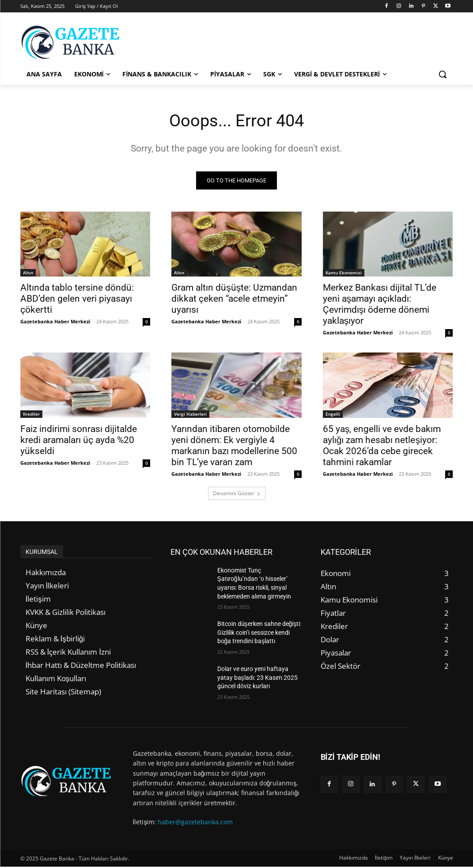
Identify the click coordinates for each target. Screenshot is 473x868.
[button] (443, 74)
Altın (28, 274)
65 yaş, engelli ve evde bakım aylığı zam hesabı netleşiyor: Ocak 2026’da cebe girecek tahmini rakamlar (382, 447)
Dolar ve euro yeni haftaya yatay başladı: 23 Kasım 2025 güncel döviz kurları (257, 679)
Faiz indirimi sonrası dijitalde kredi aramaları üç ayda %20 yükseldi (79, 441)
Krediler (31, 415)
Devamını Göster (237, 495)
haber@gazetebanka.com (195, 823)
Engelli (333, 415)
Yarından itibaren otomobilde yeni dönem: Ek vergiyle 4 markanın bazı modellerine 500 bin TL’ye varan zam (234, 447)
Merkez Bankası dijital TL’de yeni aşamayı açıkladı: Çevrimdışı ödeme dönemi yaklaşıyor (380, 306)
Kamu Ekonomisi (344, 274)
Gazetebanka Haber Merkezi (55, 323)
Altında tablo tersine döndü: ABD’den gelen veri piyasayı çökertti (77, 300)
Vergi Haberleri (190, 415)
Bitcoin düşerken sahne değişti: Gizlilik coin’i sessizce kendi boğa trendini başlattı (259, 634)
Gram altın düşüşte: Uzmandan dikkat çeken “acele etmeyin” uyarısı (234, 300)
